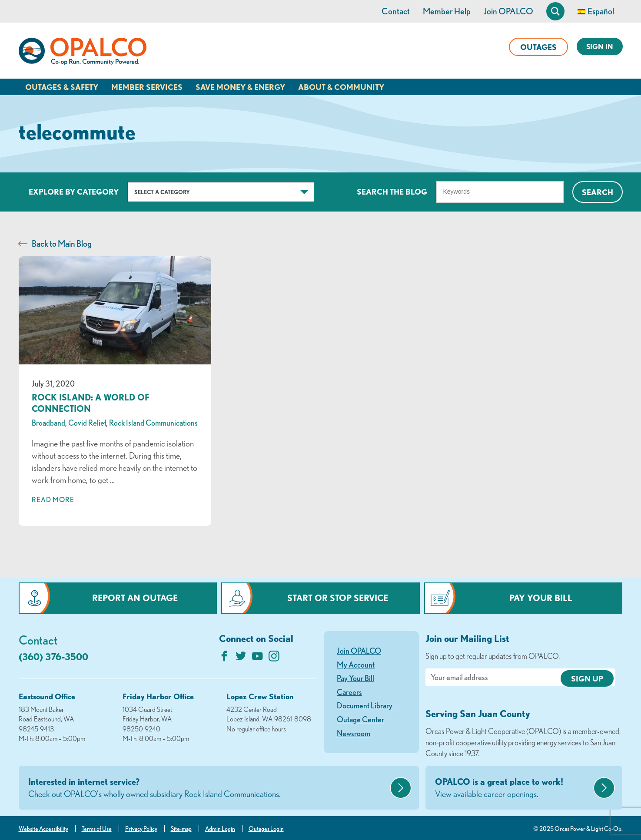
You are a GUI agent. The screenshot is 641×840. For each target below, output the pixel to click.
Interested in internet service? (208, 788)
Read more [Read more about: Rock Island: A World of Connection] (53, 499)
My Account (356, 665)
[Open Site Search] (555, 11)
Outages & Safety (62, 87)
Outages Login (266, 829)
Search (598, 192)
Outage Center (360, 719)
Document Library (365, 705)
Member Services (147, 87)
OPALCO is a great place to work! (513, 788)
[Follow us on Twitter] (241, 658)
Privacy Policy (141, 829)
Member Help (447, 11)
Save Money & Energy (240, 87)
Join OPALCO (508, 11)
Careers (349, 692)
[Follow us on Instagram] (274, 658)
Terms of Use (97, 829)
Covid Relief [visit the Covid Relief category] (87, 423)
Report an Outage (135, 598)
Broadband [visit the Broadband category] (48, 423)
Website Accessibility (43, 829)
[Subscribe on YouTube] (257, 658)
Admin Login (220, 829)
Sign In (600, 46)
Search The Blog (392, 192)
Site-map (181, 829)
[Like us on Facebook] (224, 658)
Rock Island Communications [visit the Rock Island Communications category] (153, 423)
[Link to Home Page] (83, 53)
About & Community (341, 87)
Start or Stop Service (338, 598)
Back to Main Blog (62, 243)
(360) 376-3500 (53, 656)
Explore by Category (74, 192)
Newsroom (354, 733)
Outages (538, 47)
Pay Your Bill (541, 598)
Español (601, 11)
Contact (396, 11)
